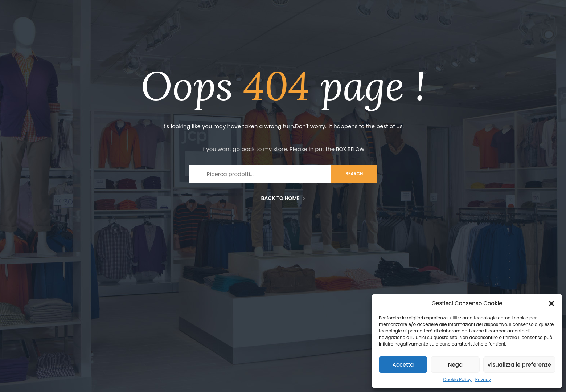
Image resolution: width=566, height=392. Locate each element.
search (354, 174)
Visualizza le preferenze (519, 365)
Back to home (283, 198)
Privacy (483, 379)
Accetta (403, 365)
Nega (455, 365)
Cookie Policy (457, 379)
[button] (551, 303)
